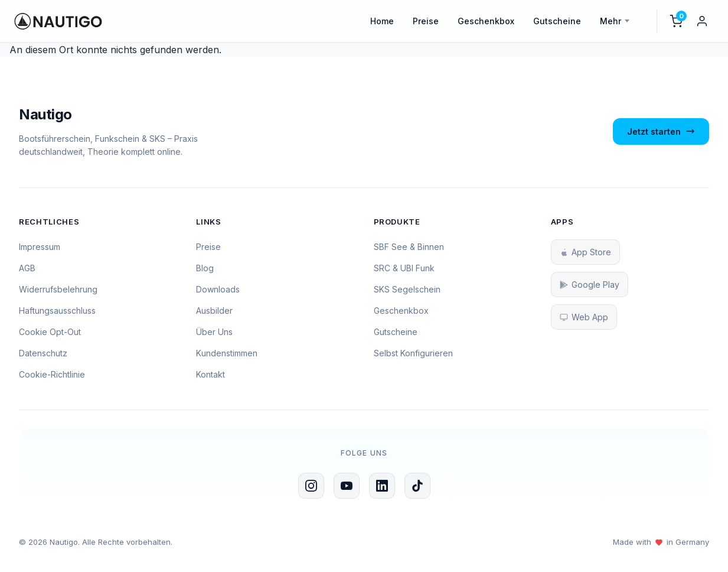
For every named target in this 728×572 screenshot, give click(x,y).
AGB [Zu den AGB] (27, 268)
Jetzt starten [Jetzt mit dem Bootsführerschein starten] (661, 131)
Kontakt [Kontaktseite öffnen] (210, 374)
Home (382, 21)
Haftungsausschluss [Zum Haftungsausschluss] (57, 311)
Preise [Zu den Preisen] (208, 247)
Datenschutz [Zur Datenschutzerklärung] (43, 353)
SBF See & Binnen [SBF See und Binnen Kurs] (409, 247)
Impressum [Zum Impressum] (40, 247)
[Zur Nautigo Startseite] (113, 115)
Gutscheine (557, 21)
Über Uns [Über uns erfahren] (214, 332)
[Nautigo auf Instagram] (311, 486)
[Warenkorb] (676, 21)
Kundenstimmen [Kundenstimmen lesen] (227, 353)
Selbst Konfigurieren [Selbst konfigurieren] (413, 353)
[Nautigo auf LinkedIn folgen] (382, 486)
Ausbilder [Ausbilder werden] (214, 311)
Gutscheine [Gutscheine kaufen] (396, 332)
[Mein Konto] (702, 21)
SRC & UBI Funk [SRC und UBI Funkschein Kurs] (404, 268)
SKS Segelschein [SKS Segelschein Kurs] (407, 289)
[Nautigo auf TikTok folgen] (417, 486)
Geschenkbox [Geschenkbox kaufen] (401, 311)
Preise (426, 21)
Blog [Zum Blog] (205, 268)
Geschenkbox (486, 21)
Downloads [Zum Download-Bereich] (218, 289)
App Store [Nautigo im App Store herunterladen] (585, 252)
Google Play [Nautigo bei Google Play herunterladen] (590, 285)
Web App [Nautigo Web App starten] (584, 317)
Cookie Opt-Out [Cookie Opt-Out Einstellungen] (50, 332)
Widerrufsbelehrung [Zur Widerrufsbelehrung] (58, 289)
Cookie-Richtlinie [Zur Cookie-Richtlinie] (52, 374)
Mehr (611, 21)
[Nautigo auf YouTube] (347, 486)
